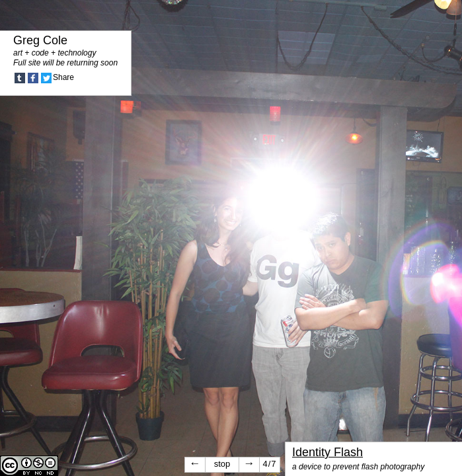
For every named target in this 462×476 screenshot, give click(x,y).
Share (63, 77)
